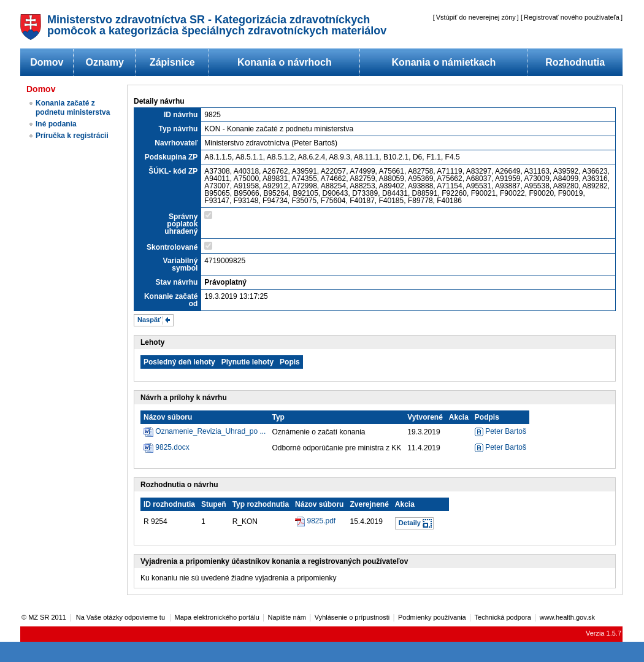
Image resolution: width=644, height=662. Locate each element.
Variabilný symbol (181, 264)
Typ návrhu (178, 129)
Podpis (487, 417)
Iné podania (56, 124)
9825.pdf (321, 521)
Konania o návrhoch (285, 62)
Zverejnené (369, 504)
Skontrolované (172, 247)
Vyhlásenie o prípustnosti (352, 617)
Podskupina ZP (171, 157)
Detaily (410, 523)
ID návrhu (181, 115)
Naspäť (149, 320)
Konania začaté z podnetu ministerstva (73, 108)
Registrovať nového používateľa (572, 17)
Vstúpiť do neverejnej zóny (476, 17)
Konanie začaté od (171, 300)
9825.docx (172, 447)
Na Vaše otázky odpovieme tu (121, 617)
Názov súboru (168, 417)
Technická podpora (503, 617)
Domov (47, 62)
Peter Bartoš (500, 431)
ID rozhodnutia (169, 504)
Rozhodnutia (575, 62)
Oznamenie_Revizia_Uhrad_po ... (210, 431)
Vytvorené (425, 417)
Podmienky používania (432, 617)
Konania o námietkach (444, 62)
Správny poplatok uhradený (181, 224)
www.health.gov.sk (567, 617)
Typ (278, 417)
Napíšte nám (287, 617)
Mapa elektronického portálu (217, 617)
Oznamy (105, 62)
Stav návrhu (177, 282)
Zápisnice (172, 62)
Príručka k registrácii (72, 136)
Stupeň (214, 504)
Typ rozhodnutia (261, 504)
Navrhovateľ (176, 143)
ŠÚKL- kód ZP (173, 171)
